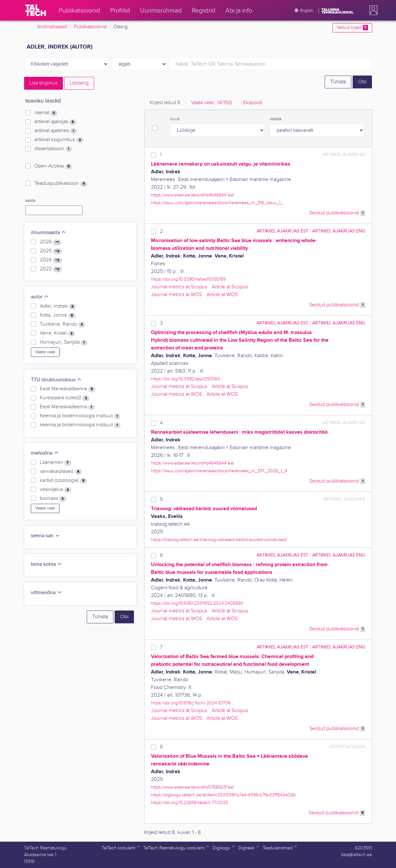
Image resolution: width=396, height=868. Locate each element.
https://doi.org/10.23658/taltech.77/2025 (189, 803)
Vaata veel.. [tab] (212, 103)
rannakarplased (61, 472)
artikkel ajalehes (55, 131)
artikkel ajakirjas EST (282, 231)
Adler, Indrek (58, 306)
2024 (51, 260)
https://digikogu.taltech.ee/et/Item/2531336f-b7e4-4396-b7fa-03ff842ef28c (224, 795)
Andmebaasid (52, 27)
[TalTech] (36, 10)
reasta (276, 119)
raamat (46, 113)
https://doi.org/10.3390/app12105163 (185, 379)
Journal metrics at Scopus (179, 287)
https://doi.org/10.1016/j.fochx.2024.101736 (191, 703)
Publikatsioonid (90, 27)
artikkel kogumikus (59, 140)
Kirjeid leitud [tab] (165, 103)
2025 (51, 251)
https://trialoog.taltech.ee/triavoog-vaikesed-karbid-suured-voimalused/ (219, 540)
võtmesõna (46, 593)
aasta (30, 201)
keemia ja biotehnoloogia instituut (80, 425)
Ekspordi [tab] (253, 103)
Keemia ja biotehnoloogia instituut (80, 416)
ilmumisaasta (48, 233)
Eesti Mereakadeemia (67, 389)
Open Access (53, 166)
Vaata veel (45, 352)
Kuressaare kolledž (65, 398)
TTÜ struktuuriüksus (56, 380)
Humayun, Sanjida (63, 342)
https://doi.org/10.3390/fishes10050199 (188, 279)
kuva (175, 119)
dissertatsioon (53, 149)
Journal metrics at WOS (176, 295)
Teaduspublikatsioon (61, 184)
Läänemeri (55, 463)
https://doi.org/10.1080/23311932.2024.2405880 (197, 603)
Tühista (338, 82)
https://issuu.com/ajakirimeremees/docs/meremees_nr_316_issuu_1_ (217, 203)
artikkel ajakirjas (55, 122)
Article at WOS (222, 295)
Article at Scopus (230, 287)
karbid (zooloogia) (63, 481)
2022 (51, 269)
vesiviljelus (55, 490)
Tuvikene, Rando (62, 324)
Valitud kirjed (352, 28)
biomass (53, 499)
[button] (372, 10)
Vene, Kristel (57, 333)
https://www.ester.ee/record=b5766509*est (192, 787)
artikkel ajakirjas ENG (339, 231)
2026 (50, 242)
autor (40, 297)
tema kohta (47, 564)
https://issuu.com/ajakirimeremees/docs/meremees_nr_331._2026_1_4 (219, 471)
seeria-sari (45, 536)
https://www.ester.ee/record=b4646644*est (192, 195)
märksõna (45, 453)
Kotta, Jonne (57, 315)
